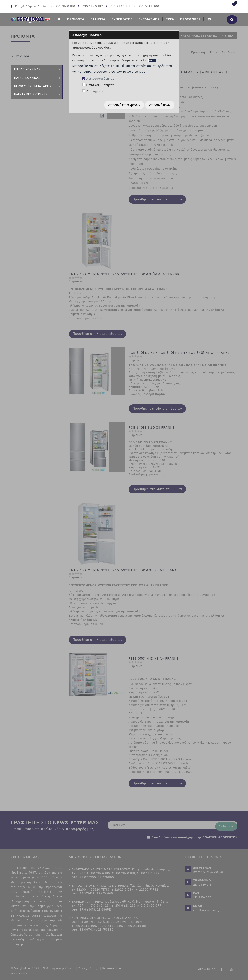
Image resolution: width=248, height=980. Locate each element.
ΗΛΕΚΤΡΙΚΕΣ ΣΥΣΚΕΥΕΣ (31, 94)
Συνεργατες (122, 19)
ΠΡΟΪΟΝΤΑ (76, 19)
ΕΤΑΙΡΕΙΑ (98, 19)
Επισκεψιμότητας (100, 85)
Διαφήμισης (96, 91)
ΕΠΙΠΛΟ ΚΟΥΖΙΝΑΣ (27, 69)
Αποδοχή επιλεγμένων (124, 105)
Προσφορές (190, 19)
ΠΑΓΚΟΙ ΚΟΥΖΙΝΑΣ (27, 77)
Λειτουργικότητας (100, 78)
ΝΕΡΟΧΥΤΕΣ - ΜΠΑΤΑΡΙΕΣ (33, 86)
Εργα (170, 19)
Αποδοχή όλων (160, 105)
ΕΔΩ (152, 61)
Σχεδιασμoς (149, 19)
